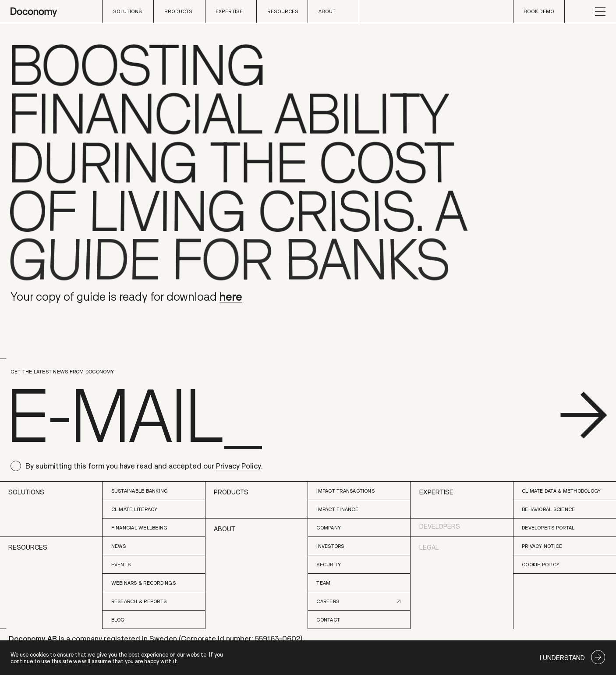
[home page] (34, 12)
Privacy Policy (239, 466)
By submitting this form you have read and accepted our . (144, 466)
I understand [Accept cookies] (562, 658)
